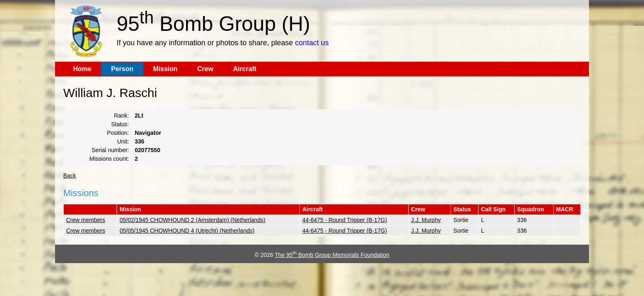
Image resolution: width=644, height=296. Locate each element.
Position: (118, 133)
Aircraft (245, 69)
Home (82, 69)
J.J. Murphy (426, 220)
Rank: (121, 116)
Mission (166, 69)
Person (122, 69)
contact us (312, 43)
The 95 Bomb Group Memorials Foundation (332, 255)
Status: (120, 124)
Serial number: (110, 150)
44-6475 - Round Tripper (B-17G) (345, 220)
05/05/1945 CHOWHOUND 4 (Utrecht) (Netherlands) (187, 231)
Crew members (86, 220)
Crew (205, 69)
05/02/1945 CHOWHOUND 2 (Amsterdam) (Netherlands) (192, 220)
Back (70, 176)
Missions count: (109, 159)
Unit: (123, 141)
